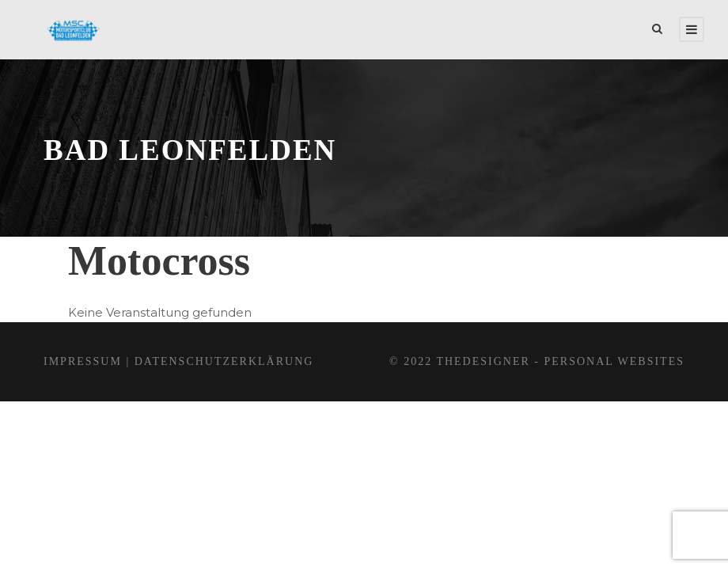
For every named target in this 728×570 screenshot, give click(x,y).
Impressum (83, 361)
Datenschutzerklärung (224, 361)
